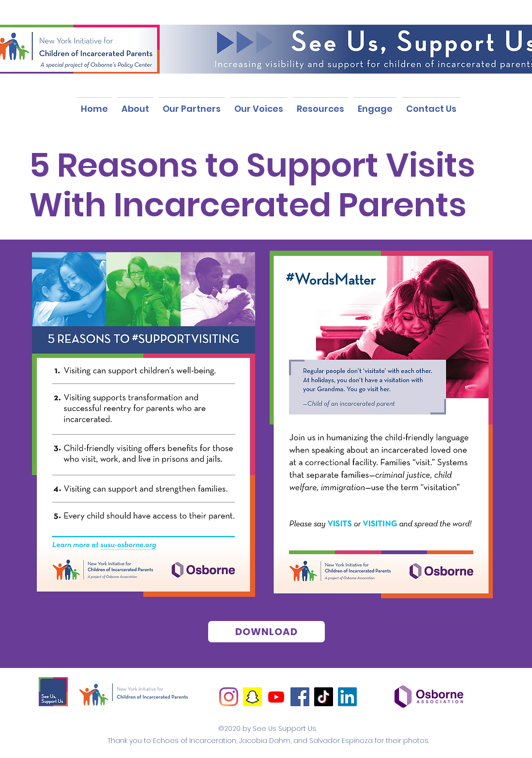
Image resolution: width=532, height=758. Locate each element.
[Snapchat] (252, 697)
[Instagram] (229, 697)
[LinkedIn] (347, 697)
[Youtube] (276, 697)
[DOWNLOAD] (266, 632)
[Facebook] (300, 697)
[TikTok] (324, 697)
